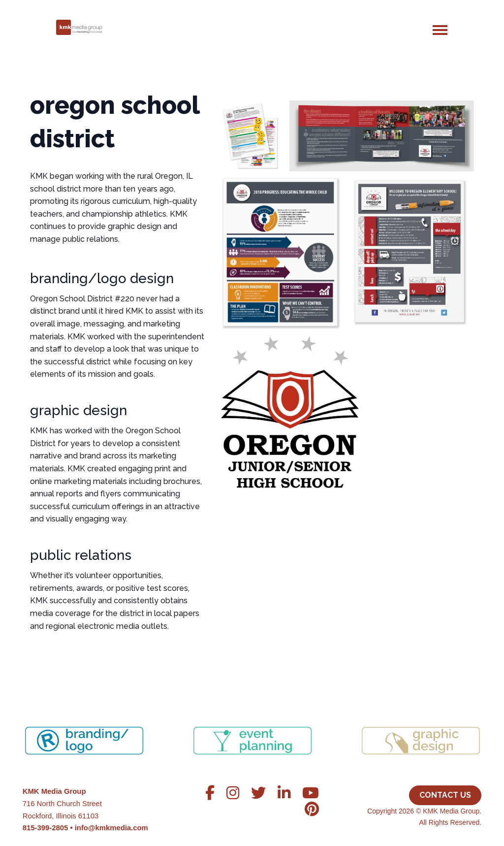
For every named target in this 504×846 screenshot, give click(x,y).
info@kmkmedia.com (111, 828)
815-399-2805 (46, 828)
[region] (252, 728)
